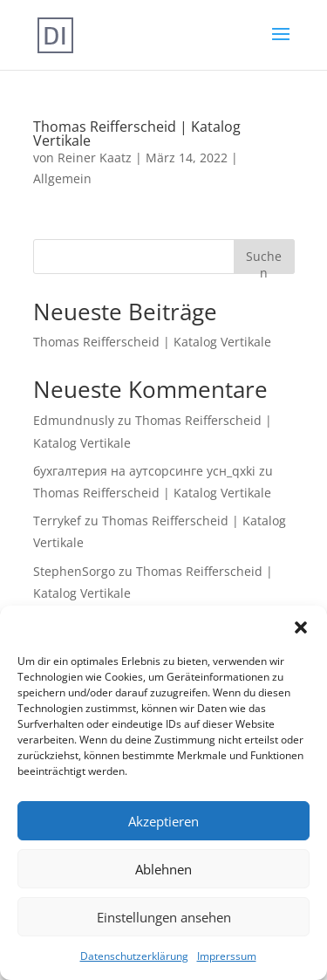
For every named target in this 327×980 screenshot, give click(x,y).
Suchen (264, 260)
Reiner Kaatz (95, 158)
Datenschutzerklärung (134, 956)
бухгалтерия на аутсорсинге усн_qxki (144, 471)
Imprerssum (227, 956)
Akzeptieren (163, 821)
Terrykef (57, 521)
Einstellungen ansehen (164, 917)
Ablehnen (163, 869)
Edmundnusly (74, 420)
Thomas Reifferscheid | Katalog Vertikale (137, 134)
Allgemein (62, 178)
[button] (301, 627)
